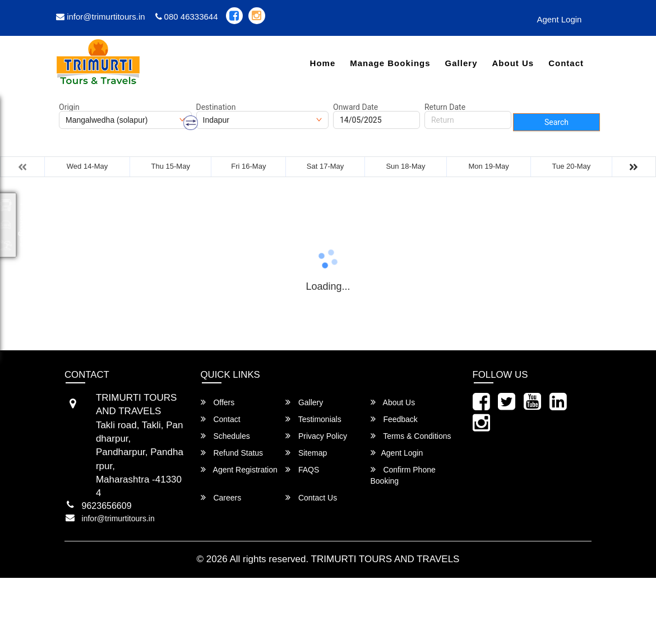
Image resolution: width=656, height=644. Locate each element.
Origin (69, 107)
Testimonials (313, 419)
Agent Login (559, 19)
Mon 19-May (489, 166)
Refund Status (232, 453)
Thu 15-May (171, 166)
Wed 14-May (87, 166)
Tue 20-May (571, 166)
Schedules (225, 436)
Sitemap (306, 453)
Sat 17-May (325, 166)
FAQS (302, 469)
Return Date (445, 107)
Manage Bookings (390, 63)
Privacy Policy (316, 436)
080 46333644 (187, 17)
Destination (216, 107)
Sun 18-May (405, 166)
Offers (218, 402)
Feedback (394, 419)
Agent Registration (239, 469)
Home (323, 63)
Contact (566, 63)
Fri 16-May (248, 166)
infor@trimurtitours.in (101, 17)
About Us (513, 63)
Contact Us (311, 497)
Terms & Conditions (411, 436)
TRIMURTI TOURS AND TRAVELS (385, 559)
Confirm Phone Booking (403, 475)
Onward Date (355, 107)
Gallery (461, 63)
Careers (221, 497)
